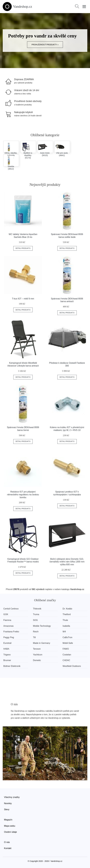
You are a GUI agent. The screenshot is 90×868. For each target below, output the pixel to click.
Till (34, 637)
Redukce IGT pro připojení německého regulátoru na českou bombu (23, 495)
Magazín (8, 820)
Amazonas (8, 626)
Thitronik (37, 609)
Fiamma (7, 620)
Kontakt (8, 848)
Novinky (8, 803)
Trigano (7, 655)
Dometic (37, 660)
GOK (6, 614)
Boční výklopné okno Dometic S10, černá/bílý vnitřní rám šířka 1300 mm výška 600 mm (67, 562)
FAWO (66, 649)
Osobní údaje (10, 832)
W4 (64, 632)
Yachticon (38, 655)
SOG (35, 620)
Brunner (7, 660)
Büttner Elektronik (12, 666)
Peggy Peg (9, 637)
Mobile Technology (42, 626)
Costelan (67, 655)
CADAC (66, 660)
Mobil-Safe (68, 643)
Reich (36, 632)
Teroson (37, 649)
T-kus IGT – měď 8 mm (23, 299)
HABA (6, 649)
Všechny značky (12, 797)
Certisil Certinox (11, 609)
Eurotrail (7, 643)
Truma (36, 614)
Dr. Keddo (67, 609)
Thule (65, 620)
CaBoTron (67, 637)
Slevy (7, 809)
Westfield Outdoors (72, 666)
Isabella (66, 626)
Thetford (67, 614)
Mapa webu (10, 826)
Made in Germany (42, 643)
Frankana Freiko (11, 632)
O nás (7, 842)
